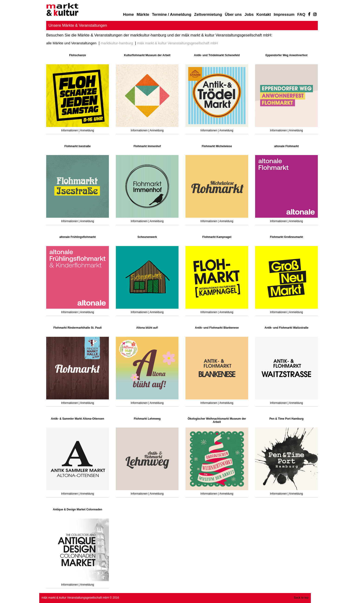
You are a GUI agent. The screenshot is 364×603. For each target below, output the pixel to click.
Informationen (70, 130)
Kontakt (263, 15)
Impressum (284, 15)
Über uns (233, 15)
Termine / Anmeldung (172, 15)
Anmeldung (87, 130)
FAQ (301, 15)
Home (128, 15)
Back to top (301, 598)
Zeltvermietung (208, 15)
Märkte (143, 15)
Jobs (249, 15)
